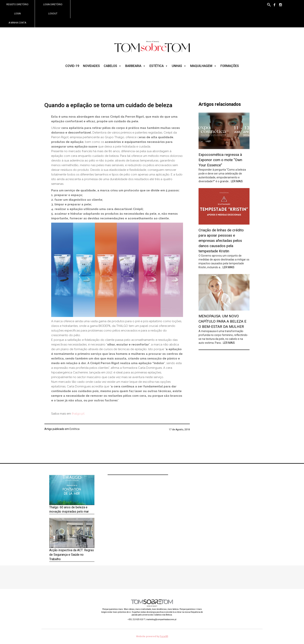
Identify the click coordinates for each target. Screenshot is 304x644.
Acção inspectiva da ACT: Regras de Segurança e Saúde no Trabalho (72, 555)
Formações (230, 66)
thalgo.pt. (78, 414)
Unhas (179, 66)
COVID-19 (72, 66)
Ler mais (237, 181)
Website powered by (152, 636)
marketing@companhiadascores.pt (161, 619)
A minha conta (17, 23)
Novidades (91, 66)
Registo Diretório (17, 4)
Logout (53, 14)
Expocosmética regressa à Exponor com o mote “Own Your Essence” (220, 160)
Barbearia (135, 66)
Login (17, 14)
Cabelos (113, 66)
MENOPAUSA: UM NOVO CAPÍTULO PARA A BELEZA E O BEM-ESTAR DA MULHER (222, 321)
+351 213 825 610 (136, 619)
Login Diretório (53, 4)
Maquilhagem (203, 66)
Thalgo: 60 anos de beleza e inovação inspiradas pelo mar (69, 509)
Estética (159, 66)
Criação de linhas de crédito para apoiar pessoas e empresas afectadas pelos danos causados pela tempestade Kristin (221, 241)
